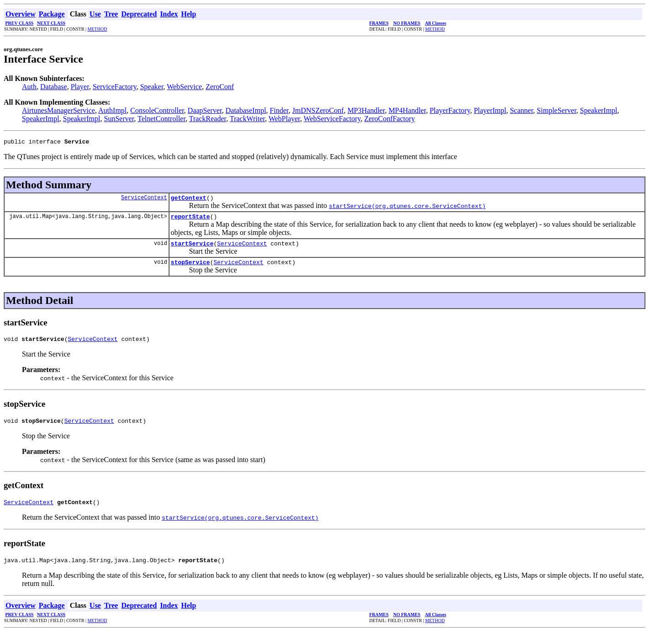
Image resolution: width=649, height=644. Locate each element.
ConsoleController (157, 110)
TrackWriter (247, 119)
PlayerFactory (450, 110)
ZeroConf (220, 87)
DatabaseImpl (246, 110)
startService (192, 249)
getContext (189, 200)
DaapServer (205, 110)
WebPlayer (284, 119)
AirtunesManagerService (58, 110)
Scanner (521, 110)
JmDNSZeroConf (318, 110)
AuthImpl (112, 110)
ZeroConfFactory (390, 119)
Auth (29, 87)
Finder (279, 110)
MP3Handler (366, 110)
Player (80, 87)
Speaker (152, 87)
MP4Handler (407, 110)
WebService (184, 87)
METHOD (98, 29)
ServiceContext (144, 200)
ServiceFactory (115, 87)
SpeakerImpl (599, 110)
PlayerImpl (490, 110)
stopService (190, 269)
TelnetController (161, 119)
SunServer (119, 119)
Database (54, 87)
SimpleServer (556, 110)
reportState (190, 220)
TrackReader (208, 119)
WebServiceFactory (332, 119)
